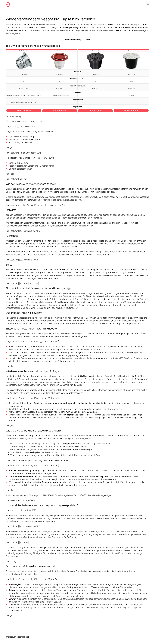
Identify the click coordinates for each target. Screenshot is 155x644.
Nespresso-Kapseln (61, 241)
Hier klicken (86, 40)
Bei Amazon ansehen (24, 111)
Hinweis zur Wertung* (14, 117)
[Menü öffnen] (148, 5)
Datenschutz (23, 637)
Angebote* (77, 107)
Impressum (11, 637)
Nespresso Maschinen (43, 25)
